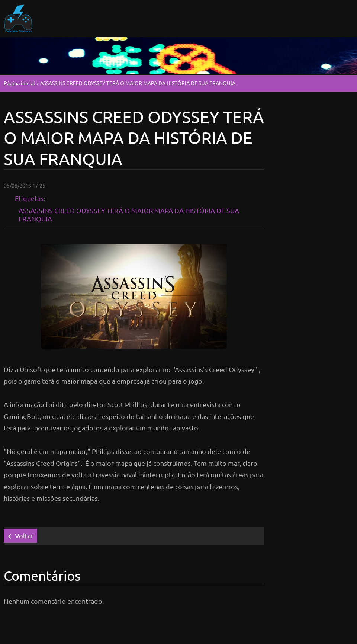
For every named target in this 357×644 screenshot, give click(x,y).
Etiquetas (29, 198)
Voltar (24, 536)
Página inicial (19, 83)
